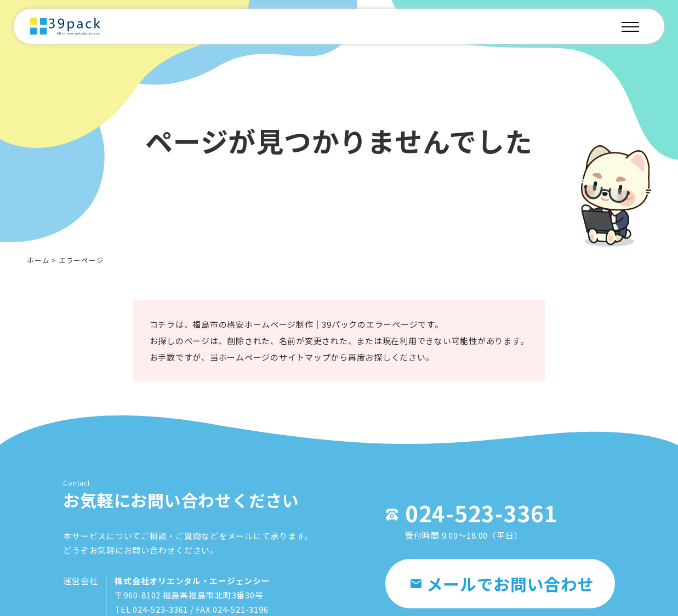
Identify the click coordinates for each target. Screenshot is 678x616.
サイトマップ (305, 360)
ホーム (38, 260)
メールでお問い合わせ (502, 585)
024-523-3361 (476, 514)
